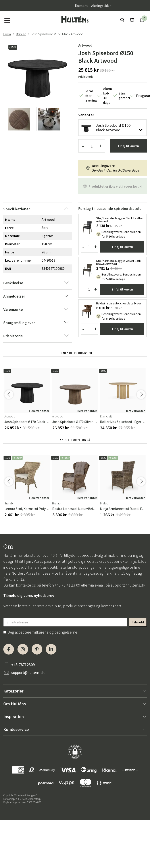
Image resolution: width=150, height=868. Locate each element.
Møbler (21, 34)
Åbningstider (101, 6)
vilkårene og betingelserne (55, 632)
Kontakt (81, 6)
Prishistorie (86, 77)
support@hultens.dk (128, 585)
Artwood (85, 45)
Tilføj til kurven (128, 146)
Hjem (7, 34)
